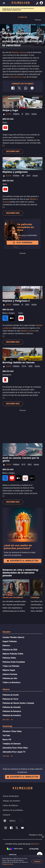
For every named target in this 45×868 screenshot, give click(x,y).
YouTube (6, 735)
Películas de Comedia (12, 707)
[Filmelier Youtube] (22, 828)
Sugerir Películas (10, 641)
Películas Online (9, 658)
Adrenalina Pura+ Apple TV (14, 752)
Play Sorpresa (22, 243)
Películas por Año (10, 678)
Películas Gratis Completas (14, 662)
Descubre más (13, 151)
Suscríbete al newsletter (22, 561)
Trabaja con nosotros (11, 801)
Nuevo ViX (7, 740)
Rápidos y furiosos (28, 331)
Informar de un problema (13, 810)
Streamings (7, 726)
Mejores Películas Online (13, 654)
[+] (4, 146)
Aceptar (37, 861)
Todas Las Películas (11, 666)
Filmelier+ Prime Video (12, 731)
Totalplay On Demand (12, 744)
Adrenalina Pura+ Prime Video (15, 748)
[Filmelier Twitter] (17, 828)
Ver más (8, 719)
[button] (20, 821)
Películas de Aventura (12, 715)
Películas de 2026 (10, 650)
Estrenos (6, 646)
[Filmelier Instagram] (6, 828)
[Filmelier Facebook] (11, 828)
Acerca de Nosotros (11, 796)
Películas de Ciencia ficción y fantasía (18, 703)
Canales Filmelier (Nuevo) (13, 637)
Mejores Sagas (9, 670)
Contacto (6, 815)
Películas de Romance (12, 711)
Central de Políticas (8, 864)
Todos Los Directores (11, 682)
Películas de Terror (11, 699)
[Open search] (40, 855)
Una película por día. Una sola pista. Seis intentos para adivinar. (18, 8)
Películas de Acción (11, 695)
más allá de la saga (18, 77)
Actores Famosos (10, 674)
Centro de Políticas (10, 805)
